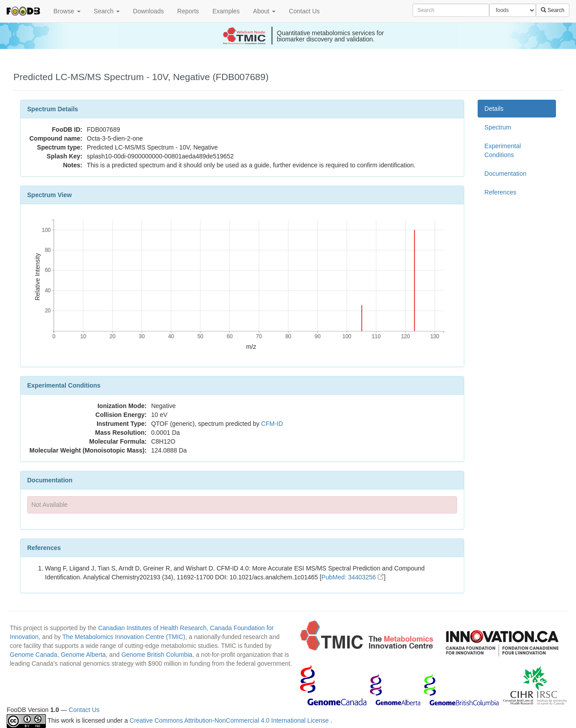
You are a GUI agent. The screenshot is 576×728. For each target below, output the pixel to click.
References (500, 192)
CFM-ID (272, 424)
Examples (226, 11)
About (264, 11)
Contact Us (304, 11)
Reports (188, 11)
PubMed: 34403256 (353, 577)
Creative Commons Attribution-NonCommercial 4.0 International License (230, 720)
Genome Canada (34, 655)
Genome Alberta (83, 655)
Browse (67, 11)
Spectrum (498, 127)
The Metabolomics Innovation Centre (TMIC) (124, 637)
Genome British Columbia (157, 655)
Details (494, 109)
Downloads (148, 11)
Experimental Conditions (503, 150)
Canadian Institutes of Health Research (152, 628)
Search (107, 11)
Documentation (505, 174)
